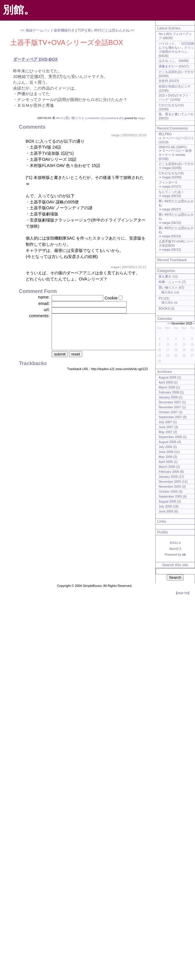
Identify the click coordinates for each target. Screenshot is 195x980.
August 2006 (167, 442)
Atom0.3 (175, 549)
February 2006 (169, 472)
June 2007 (166, 427)
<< (169, 324)
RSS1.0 (175, 543)
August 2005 (167, 501)
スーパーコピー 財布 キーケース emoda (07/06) (175, 155)
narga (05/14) (172, 236)
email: (44, 304)
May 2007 (165, 432)
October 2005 (168, 491)
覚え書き (165, 276)
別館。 (19, 10)
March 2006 (167, 467)
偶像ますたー (168, 66)
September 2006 (170, 437)
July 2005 (165, 506)
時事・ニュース (170, 282)
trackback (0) (115, 118)
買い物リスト (75, 118)
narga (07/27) (172, 186)
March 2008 (167, 387)
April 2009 (166, 382)
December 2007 (170, 402)
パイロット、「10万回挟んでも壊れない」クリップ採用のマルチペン (176, 48)
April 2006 (166, 462)
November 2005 (170, 486)
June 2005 (166, 511)
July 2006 (165, 447)
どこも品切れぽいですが (176, 72)
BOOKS (164, 308)
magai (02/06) (172, 168)
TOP (81, 30)
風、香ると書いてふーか (176, 114)
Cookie (111, 298)
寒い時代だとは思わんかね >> (111, 30)
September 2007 (170, 417)
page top (183, 593)
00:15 (59, 118)
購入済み (167, 292)
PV (161, 298)
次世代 (163, 81)
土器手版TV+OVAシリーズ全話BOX (67, 42)
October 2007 (168, 412)
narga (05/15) (172, 223)
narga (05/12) (172, 250)
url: (47, 310)
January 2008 (168, 397)
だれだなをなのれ (171, 105)
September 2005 (170, 496)
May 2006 (165, 457)
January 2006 (168, 477)
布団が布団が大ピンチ (175, 86)
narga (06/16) (172, 196)
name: (44, 297)
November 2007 (170, 407)
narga (141, 118)
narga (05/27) (172, 209)
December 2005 (170, 482)
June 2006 (166, 452)
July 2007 (165, 422)
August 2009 (167, 377)
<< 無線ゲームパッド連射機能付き (48, 30)
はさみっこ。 (168, 61)
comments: (39, 316)
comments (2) (95, 118)
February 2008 (169, 392)
